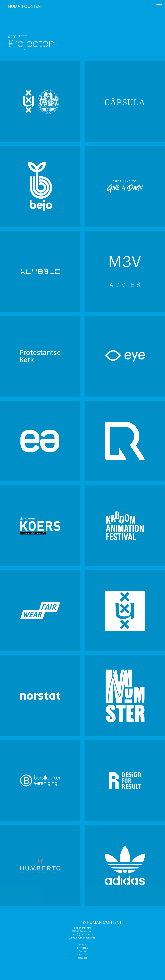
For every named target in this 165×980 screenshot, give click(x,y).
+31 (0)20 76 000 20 (84, 934)
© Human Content (102, 922)
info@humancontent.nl (84, 938)
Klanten (82, 951)
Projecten (82, 948)
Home (82, 945)
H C (26, 6)
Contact (82, 958)
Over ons (82, 954)
